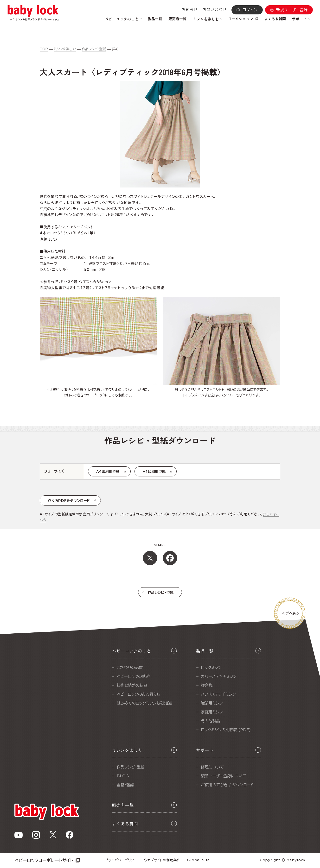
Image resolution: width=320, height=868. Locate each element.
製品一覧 (155, 19)
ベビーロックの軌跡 (133, 676)
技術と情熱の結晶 (132, 685)
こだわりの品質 (130, 668)
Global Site (198, 860)
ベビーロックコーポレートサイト (44, 860)
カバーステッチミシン (219, 676)
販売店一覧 (177, 19)
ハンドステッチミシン (218, 694)
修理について (212, 767)
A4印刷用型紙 (108, 472)
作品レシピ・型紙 (94, 49)
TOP (44, 49)
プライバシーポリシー (121, 860)
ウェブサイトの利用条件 (162, 860)
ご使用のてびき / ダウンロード (227, 785)
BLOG (123, 776)
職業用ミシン (212, 703)
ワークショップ (241, 19)
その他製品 (210, 721)
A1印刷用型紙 (154, 472)
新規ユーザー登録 (292, 10)
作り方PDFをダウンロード (69, 501)
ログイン (250, 10)
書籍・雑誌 (125, 785)
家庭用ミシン (212, 712)
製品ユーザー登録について (224, 776)
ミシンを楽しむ (65, 49)
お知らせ (190, 10)
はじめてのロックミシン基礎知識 (144, 703)
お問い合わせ (215, 10)
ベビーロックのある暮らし (138, 694)
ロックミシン (211, 668)
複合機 (207, 685)
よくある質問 (275, 19)
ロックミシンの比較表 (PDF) (226, 730)
